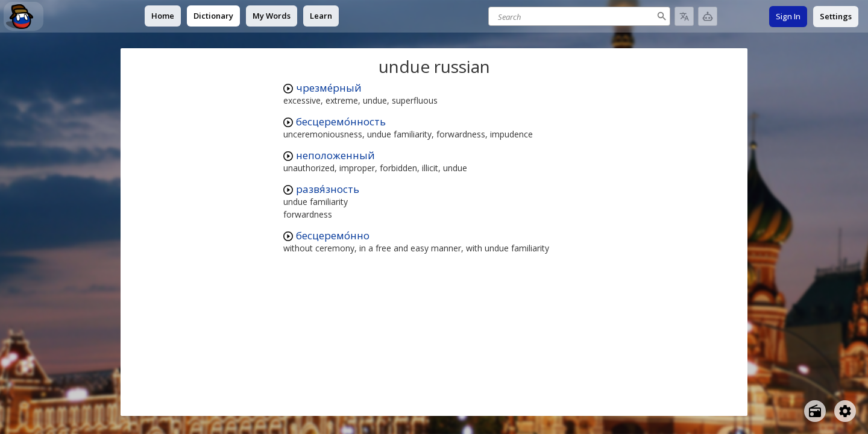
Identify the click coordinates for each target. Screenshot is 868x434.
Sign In (788, 16)
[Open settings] (845, 411)
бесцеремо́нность (341, 121)
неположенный (335, 155)
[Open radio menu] (815, 411)
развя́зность (328, 189)
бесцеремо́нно (333, 235)
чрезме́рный (329, 88)
